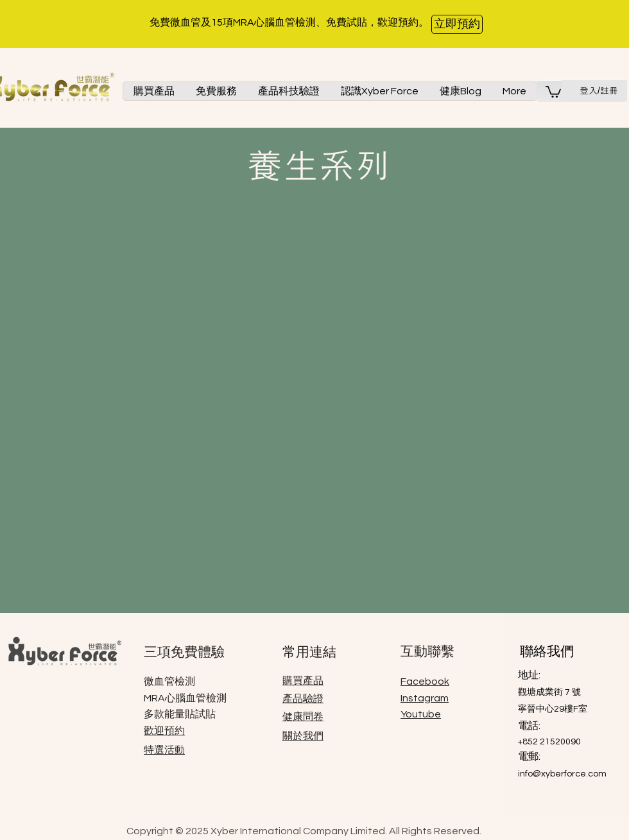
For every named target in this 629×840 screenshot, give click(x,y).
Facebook (425, 681)
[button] (154, 91)
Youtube (421, 714)
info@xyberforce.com (562, 774)
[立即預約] (457, 24)
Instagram (425, 698)
